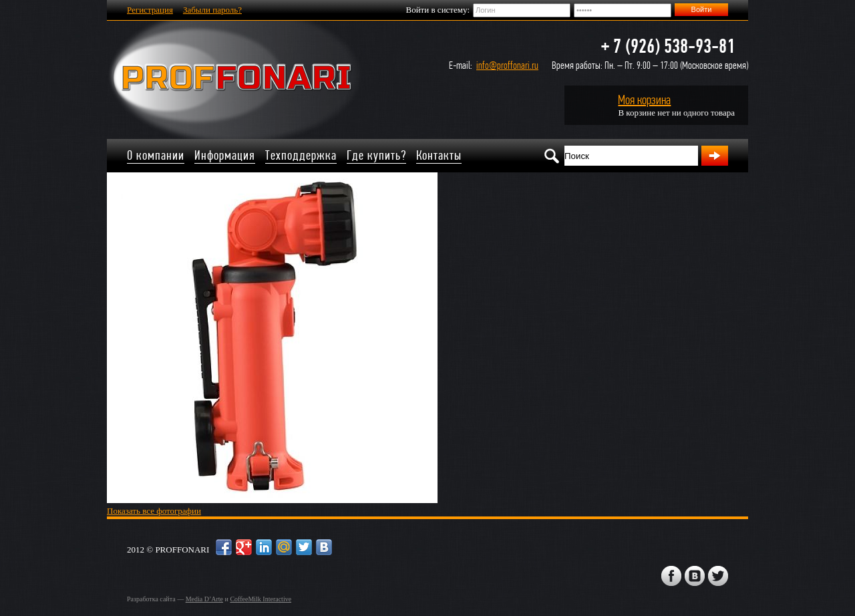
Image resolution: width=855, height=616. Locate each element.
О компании (156, 155)
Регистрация (150, 10)
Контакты (439, 155)
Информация (225, 155)
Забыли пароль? (212, 10)
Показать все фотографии (154, 511)
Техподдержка (301, 155)
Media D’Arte (204, 599)
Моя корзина (644, 100)
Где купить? (376, 155)
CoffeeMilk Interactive (261, 599)
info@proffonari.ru (507, 65)
